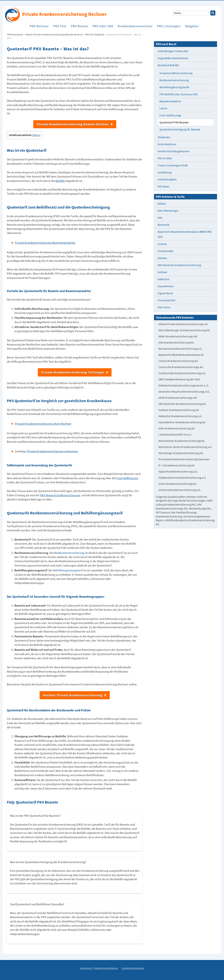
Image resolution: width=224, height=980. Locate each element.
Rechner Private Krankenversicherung (73, 695)
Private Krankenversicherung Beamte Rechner (73, 124)
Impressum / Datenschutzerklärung (99, 968)
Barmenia (163, 225)
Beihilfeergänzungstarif (68, 570)
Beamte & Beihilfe (168, 65)
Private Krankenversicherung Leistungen (52, 451)
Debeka (162, 258)
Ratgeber (192, 29)
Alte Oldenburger (168, 211)
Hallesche (163, 279)
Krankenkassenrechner (135, 29)
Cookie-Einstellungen (133, 968)
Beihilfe (60, 181)
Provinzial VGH (166, 300)
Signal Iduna (165, 293)
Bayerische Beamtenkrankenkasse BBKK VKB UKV (184, 234)
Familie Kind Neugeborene (174, 151)
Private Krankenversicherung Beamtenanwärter (45, 243)
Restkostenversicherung (69, 553)
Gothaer (163, 272)
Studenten (164, 137)
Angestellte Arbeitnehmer (173, 58)
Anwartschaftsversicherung (176, 73)
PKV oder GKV (103, 29)
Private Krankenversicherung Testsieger (73, 372)
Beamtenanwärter (170, 101)
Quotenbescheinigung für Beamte (180, 129)
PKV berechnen (15, 35)
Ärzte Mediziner (167, 144)
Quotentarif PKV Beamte (174, 122)
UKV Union (164, 307)
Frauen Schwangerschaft (173, 165)
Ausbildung (165, 172)
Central (162, 244)
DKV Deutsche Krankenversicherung (179, 265)
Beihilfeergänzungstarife (174, 87)
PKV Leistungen (169, 29)
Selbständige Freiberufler (173, 51)
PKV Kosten (80, 29)
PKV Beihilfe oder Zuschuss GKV (178, 94)
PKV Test (60, 29)
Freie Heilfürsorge (127, 478)
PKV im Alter (165, 158)
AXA (160, 218)
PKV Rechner (39, 29)
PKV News (163, 186)
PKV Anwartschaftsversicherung (60, 495)
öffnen (36, 135)
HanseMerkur (166, 286)
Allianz (162, 204)
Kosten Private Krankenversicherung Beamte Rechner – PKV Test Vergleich (65, 35)
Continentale (165, 251)
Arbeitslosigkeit (167, 179)
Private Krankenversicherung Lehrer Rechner (43, 424)
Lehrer (163, 108)
